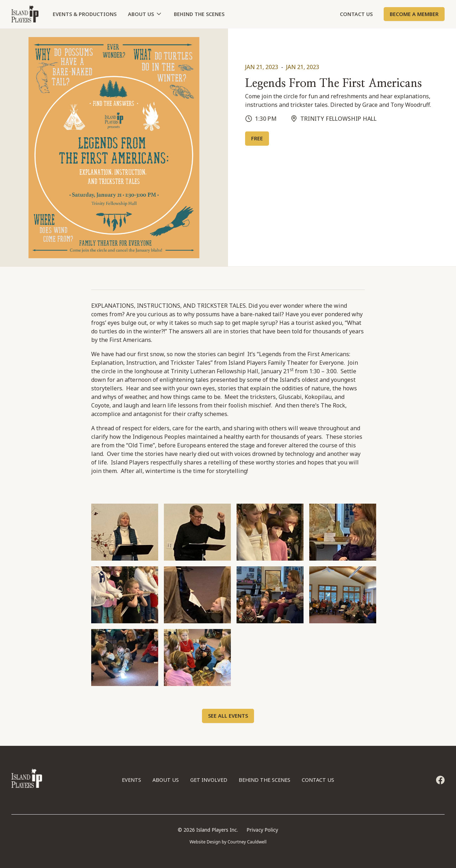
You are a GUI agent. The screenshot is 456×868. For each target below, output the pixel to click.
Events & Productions (85, 14)
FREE (257, 138)
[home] (25, 14)
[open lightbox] (125, 532)
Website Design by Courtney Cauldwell (228, 842)
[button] (145, 14)
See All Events (228, 716)
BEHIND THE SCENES (199, 14)
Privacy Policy (262, 830)
